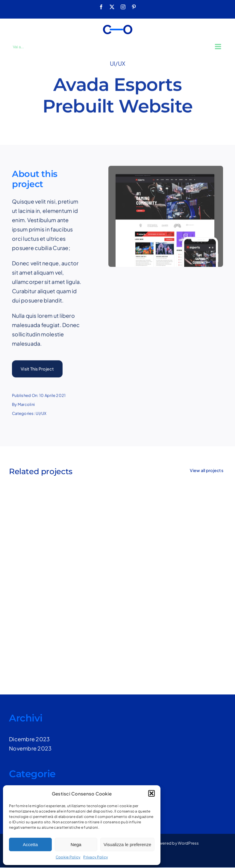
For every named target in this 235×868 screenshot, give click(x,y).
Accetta (30, 844)
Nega (76, 844)
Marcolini (26, 405)
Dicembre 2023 (29, 739)
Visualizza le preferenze (127, 844)
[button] (151, 793)
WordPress (188, 843)
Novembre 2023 (30, 748)
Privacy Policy (95, 857)
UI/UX (117, 62)
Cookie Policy (68, 857)
